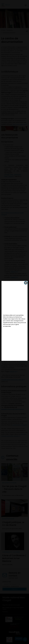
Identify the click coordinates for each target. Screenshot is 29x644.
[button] (26, 283)
